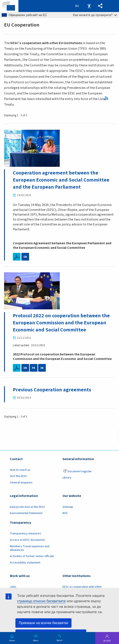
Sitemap (68, 507)
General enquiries (21, 483)
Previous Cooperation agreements (52, 390)
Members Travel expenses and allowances (30, 548)
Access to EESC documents (27, 540)
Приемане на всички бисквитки (43, 623)
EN (25, 257)
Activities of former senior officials (32, 556)
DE (42, 368)
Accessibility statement (25, 563)
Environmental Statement (26, 513)
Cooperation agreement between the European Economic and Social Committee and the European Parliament (61, 180)
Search (59, 640)
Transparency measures (25, 534)
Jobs (13, 587)
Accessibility (89, 6)
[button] (100, 6)
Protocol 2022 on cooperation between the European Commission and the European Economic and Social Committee (61, 323)
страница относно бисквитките (41, 601)
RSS (107, 98)
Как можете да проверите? (95, 15)
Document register (78, 471)
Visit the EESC (19, 476)
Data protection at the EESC (28, 507)
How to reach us (20, 470)
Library (67, 478)
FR (33, 368)
